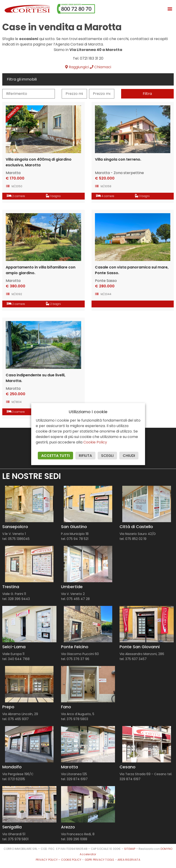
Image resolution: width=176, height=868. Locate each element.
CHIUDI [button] (129, 456)
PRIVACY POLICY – (48, 860)
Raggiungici (77, 67)
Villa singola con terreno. (118, 159)
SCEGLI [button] (107, 456)
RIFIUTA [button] (85, 456)
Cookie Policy (95, 442)
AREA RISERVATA (129, 860)
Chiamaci (100, 67)
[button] (170, 9)
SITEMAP (130, 849)
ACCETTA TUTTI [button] (55, 456)
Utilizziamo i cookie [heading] (88, 412)
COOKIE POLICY (72, 860)
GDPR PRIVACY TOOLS (99, 860)
